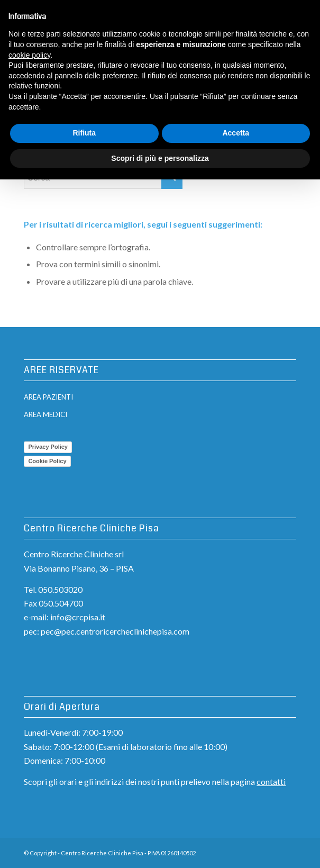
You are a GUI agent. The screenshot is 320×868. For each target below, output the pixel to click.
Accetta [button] (236, 133)
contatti (271, 781)
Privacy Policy (48, 447)
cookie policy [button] (29, 55)
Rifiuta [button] (84, 133)
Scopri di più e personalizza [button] (160, 158)
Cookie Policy (47, 461)
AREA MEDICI (45, 414)
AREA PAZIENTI (48, 397)
